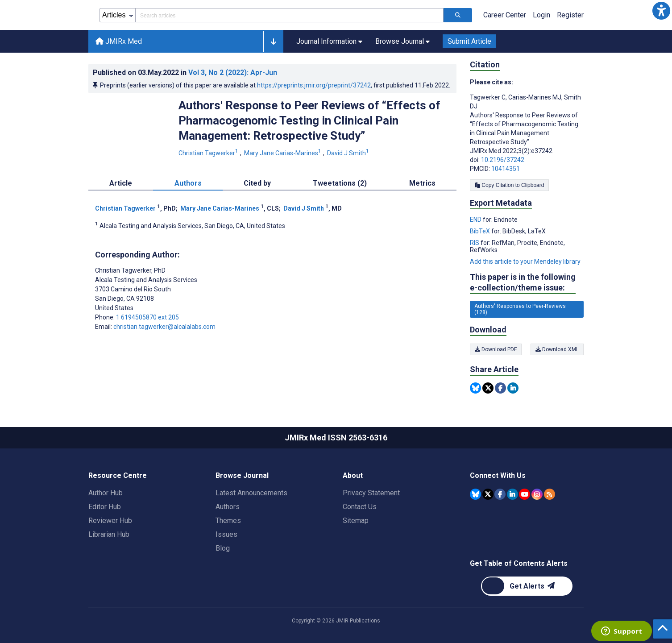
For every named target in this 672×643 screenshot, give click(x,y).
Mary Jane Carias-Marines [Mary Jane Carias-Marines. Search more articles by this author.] (283, 153)
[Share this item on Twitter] (488, 388)
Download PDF (496, 349)
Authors (228, 507)
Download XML (557, 349)
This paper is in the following (523, 283)
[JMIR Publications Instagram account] (537, 494)
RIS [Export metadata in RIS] (475, 243)
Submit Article (469, 41)
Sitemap (356, 521)
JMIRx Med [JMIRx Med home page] (119, 41)
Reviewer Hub (110, 521)
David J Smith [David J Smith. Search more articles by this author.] (349, 153)
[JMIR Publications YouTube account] (525, 494)
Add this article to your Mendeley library (525, 261)
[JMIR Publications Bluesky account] (475, 494)
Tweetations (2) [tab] (340, 183)
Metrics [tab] (422, 183)
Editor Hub (105, 507)
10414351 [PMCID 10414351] (506, 169)
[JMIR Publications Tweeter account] (488, 494)
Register (570, 15)
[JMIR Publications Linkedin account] (512, 494)
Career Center (505, 15)
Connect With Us (498, 475)
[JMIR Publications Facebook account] (500, 494)
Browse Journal (242, 475)
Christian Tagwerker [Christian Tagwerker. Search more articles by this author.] (209, 153)
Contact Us (360, 507)
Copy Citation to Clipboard (509, 185)
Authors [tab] (188, 183)
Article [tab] (121, 183)
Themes (228, 521)
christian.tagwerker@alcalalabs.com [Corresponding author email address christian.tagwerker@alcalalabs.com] (164, 327)
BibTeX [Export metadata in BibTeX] (481, 231)
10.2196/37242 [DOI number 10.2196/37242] (503, 160)
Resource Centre (118, 475)
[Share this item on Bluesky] (475, 388)
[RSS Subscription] (550, 494)
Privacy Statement (371, 493)
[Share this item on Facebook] (500, 388)
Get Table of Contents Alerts (519, 563)
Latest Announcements (251, 493)
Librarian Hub (109, 534)
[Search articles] (458, 15)
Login (541, 15)
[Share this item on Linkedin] (513, 388)
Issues (226, 534)
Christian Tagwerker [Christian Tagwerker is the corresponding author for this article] (130, 270)
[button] (661, 11)
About (353, 475)
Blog (223, 548)
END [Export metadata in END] (476, 220)
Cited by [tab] (257, 183)
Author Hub (106, 493)
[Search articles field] (289, 15)
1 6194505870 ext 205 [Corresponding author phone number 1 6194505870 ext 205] (147, 317)
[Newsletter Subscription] (527, 586)
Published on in (185, 73)
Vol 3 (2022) (233, 73)
